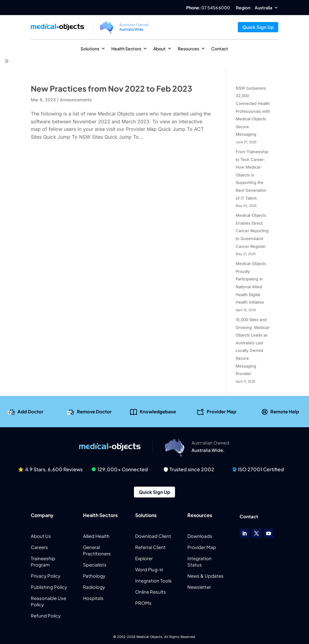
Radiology (94, 587)
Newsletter (199, 587)
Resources (191, 49)
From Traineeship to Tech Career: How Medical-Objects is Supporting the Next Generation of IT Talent (252, 175)
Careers (39, 547)
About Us (41, 536)
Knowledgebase (158, 411)
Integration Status (199, 561)
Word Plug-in (149, 569)
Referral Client (150, 547)
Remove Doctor (94, 411)
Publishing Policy (49, 587)
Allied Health (96, 536)
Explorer (144, 558)
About (162, 49)
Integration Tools (153, 581)
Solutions (93, 49)
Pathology (94, 576)
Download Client (153, 536)
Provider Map (221, 411)
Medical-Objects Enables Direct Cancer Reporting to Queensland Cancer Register (252, 231)
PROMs (143, 603)
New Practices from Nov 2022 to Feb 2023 (111, 88)
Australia (263, 8)
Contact (220, 49)
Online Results (151, 592)
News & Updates (205, 576)
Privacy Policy (46, 576)
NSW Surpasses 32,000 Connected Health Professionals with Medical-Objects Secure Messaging (253, 111)
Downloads (200, 536)
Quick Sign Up (258, 27)
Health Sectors (129, 49)
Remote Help (285, 411)
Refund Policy (46, 616)
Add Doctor (30, 411)
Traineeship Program (43, 561)
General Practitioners (97, 550)
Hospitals (93, 598)
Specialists (95, 565)
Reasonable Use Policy (48, 601)
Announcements (76, 100)
